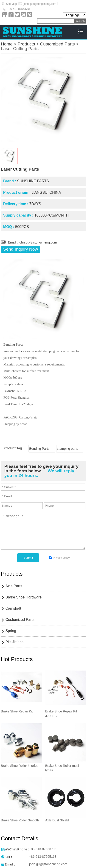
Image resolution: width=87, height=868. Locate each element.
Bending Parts (39, 449)
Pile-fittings (14, 642)
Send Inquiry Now (21, 249)
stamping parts (67, 449)
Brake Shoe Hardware (24, 597)
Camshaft (13, 608)
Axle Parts (14, 586)
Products (26, 44)
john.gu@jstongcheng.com (40, 4)
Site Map (11, 4)
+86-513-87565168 (43, 857)
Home (7, 44)
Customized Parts (57, 44)
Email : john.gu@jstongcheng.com (29, 242)
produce (19, 351)
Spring (11, 631)
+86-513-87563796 (19, 9)
